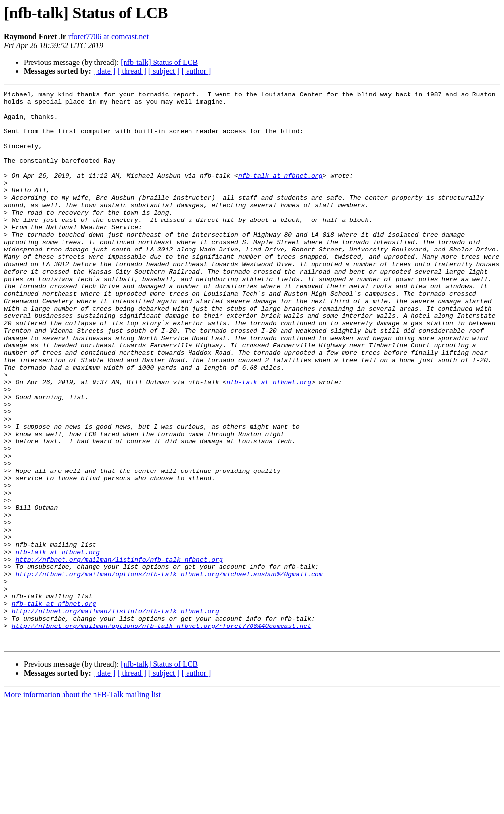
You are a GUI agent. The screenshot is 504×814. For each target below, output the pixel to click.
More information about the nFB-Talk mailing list (82, 805)
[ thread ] (132, 71)
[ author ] (196, 71)
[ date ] (104, 71)
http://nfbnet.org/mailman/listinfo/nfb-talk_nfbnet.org (119, 654)
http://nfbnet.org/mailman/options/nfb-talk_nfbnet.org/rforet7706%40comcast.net (161, 733)
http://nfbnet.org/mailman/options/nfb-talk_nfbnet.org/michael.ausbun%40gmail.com (169, 671)
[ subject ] (164, 71)
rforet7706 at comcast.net (109, 37)
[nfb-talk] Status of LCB (159, 62)
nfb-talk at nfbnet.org (281, 193)
